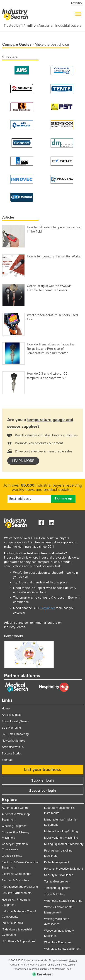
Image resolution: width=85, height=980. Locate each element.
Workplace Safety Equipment (62, 949)
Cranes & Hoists (12, 856)
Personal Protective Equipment (64, 869)
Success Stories (12, 754)
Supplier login (42, 780)
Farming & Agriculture (16, 880)
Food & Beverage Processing (20, 887)
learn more (23, 461)
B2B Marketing (11, 728)
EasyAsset (48, 608)
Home (6, 709)
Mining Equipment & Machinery (64, 844)
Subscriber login (42, 791)
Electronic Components (16, 874)
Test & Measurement (57, 882)
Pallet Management (57, 862)
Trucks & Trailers (54, 894)
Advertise (77, 3)
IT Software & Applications (18, 941)
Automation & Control (16, 808)
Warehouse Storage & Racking (63, 901)
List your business (43, 770)
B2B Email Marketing (15, 734)
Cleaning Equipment (15, 826)
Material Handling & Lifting (61, 831)
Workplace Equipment (58, 942)
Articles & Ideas (12, 715)
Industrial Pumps (12, 923)
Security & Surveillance (59, 875)
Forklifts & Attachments (17, 893)
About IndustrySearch (15, 721)
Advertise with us (13, 747)
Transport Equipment (57, 888)
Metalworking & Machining (61, 838)
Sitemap (7, 760)
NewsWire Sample (13, 741)
